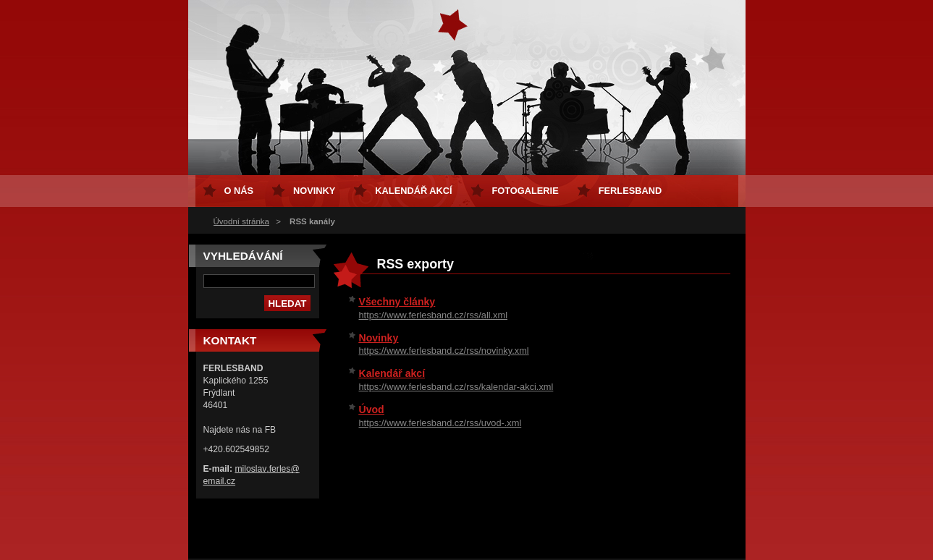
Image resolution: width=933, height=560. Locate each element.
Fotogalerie (525, 191)
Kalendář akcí (392, 373)
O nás (239, 191)
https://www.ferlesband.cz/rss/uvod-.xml (440, 423)
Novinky (379, 338)
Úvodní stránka (241, 221)
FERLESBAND (630, 191)
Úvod (372, 410)
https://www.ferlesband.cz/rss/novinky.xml (444, 351)
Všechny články (397, 302)
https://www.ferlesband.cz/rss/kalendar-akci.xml (456, 387)
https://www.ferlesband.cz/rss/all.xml (434, 315)
